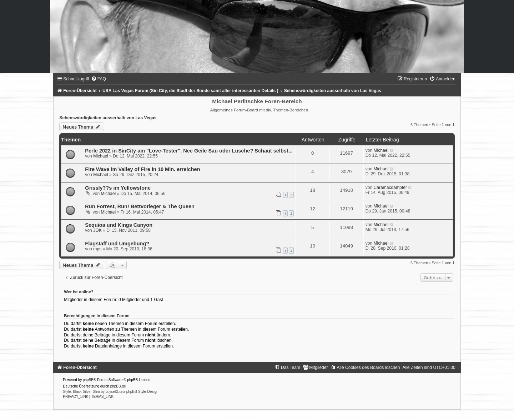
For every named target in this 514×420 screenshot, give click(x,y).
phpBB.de (118, 386)
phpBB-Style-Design (142, 392)
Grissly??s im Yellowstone (118, 188)
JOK (97, 230)
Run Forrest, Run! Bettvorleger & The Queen (140, 206)
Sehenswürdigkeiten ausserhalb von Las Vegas (108, 118)
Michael (101, 156)
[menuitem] (99, 79)
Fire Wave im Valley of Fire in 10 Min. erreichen (142, 169)
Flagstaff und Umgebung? (117, 244)
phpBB (88, 380)
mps (97, 249)
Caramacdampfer (390, 187)
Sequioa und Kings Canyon (119, 225)
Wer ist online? (79, 292)
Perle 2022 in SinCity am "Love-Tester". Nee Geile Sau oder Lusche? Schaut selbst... (189, 151)
